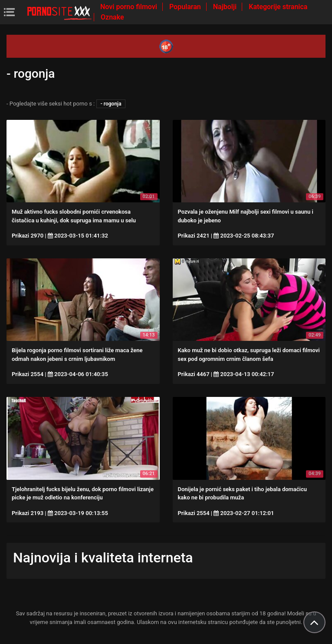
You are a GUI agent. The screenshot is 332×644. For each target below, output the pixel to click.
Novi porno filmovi (130, 7)
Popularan (186, 7)
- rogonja (111, 104)
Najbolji (226, 7)
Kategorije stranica (278, 7)
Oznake (112, 17)
